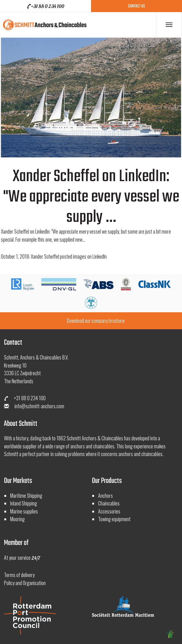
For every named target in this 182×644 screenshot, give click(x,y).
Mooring (17, 519)
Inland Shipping (24, 503)
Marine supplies (24, 511)
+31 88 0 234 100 (45, 6)
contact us (136, 6)
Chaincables (109, 503)
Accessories (109, 511)
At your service (22, 558)
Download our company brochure (96, 321)
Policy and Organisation (25, 583)
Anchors (105, 496)
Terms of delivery (19, 575)
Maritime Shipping (26, 496)
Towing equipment (114, 519)
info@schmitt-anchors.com (34, 406)
